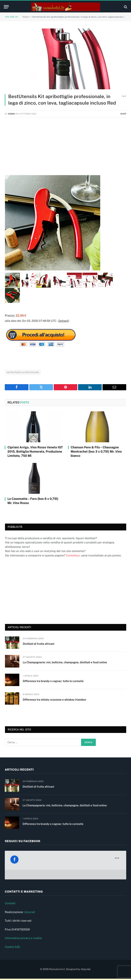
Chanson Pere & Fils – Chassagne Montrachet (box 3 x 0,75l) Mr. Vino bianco (96, 452)
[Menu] (6, 7)
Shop (123, 114)
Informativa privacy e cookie (23, 939)
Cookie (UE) (13, 948)
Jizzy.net (30, 913)
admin (11, 114)
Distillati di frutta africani (39, 644)
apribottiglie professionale (23, 372)
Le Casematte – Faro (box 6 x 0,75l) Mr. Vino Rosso (33, 501)
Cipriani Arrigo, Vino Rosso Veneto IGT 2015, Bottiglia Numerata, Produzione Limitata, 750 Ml (35, 452)
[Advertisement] (65, 148)
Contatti (10, 905)
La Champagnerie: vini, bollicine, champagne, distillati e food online (65, 662)
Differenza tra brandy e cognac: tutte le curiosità (53, 681)
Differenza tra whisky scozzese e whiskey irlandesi (54, 700)
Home (26, 17)
